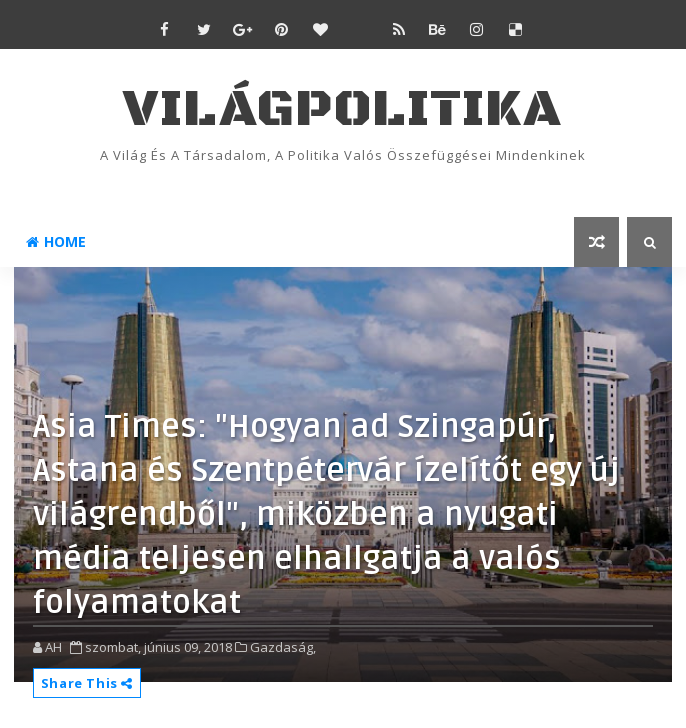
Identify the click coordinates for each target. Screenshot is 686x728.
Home (56, 241)
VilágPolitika (342, 109)
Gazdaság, (283, 647)
